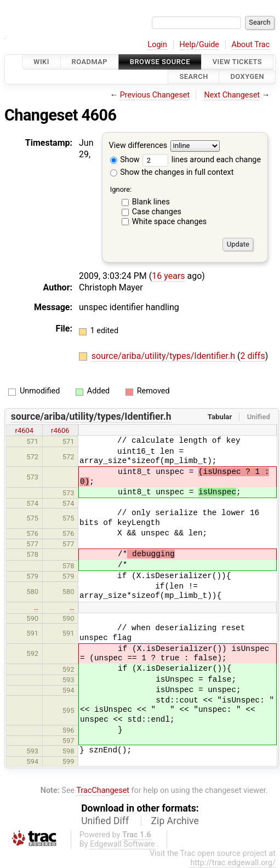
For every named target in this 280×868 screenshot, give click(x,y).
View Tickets (237, 62)
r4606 (60, 430)
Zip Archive (175, 821)
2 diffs (252, 356)
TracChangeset (103, 790)
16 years (168, 276)
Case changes (157, 212)
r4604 (25, 430)
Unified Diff (105, 821)
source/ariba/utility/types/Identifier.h (164, 356)
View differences (138, 145)
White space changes (170, 222)
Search (193, 77)
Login (157, 45)
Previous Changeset (155, 95)
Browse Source (160, 62)
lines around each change (202, 160)
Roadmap (90, 62)
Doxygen (247, 77)
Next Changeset (232, 95)
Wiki (41, 62)
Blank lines (151, 202)
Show (125, 160)
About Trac (251, 45)
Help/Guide (199, 45)
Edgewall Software (122, 844)
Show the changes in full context (172, 172)
